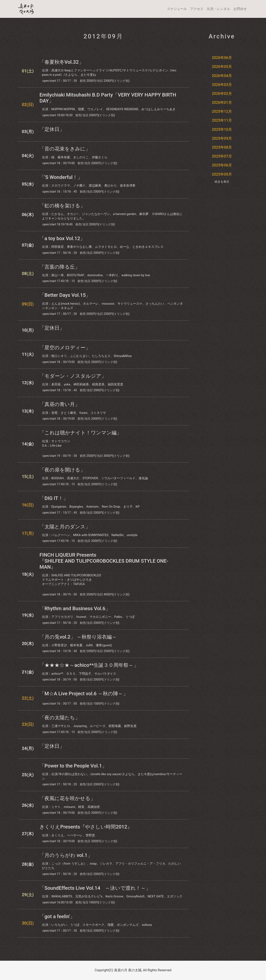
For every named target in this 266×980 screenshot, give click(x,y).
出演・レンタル (218, 9)
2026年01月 (222, 102)
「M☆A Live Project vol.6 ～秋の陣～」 (84, 694)
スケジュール (177, 9)
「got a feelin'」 (57, 916)
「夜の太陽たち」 (60, 718)
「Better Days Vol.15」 (65, 295)
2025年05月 (222, 174)
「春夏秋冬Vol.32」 (62, 62)
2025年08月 (222, 147)
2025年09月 (222, 138)
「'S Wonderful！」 (61, 177)
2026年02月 (222, 93)
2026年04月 (222, 76)
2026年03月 (222, 85)
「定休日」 (52, 129)
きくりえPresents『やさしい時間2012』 (86, 827)
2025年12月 (222, 111)
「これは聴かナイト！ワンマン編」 (81, 433)
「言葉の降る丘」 (60, 267)
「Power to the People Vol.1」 (73, 766)
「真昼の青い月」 (60, 404)
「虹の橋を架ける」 (62, 206)
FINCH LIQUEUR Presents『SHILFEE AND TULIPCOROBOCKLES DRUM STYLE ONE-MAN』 (104, 561)
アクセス (197, 9)
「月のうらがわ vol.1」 (66, 855)
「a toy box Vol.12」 (62, 238)
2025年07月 (222, 156)
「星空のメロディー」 (65, 348)
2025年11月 (222, 120)
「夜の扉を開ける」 (62, 470)
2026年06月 (222, 58)
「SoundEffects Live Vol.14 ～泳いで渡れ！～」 (95, 888)
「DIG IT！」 (54, 498)
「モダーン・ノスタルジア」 (73, 376)
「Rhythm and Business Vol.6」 (75, 609)
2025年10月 (222, 129)
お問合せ (240, 9)
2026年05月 (222, 67)
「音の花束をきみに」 (65, 149)
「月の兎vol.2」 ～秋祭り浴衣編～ (78, 637)
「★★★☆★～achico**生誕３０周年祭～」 (89, 665)
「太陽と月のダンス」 (65, 527)
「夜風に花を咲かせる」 (67, 798)
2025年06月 (222, 165)
